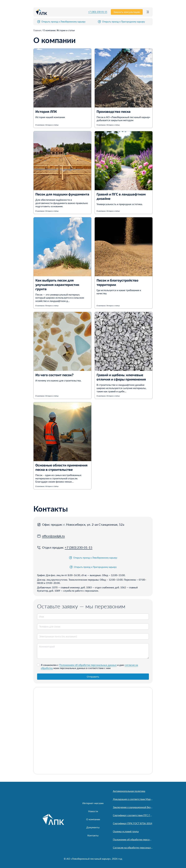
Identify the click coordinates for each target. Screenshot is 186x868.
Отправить (93, 677)
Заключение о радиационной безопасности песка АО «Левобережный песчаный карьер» (133, 807)
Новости (93, 811)
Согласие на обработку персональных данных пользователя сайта (133, 847)
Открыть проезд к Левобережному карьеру (61, 22)
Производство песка (114, 111)
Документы (93, 827)
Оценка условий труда (126, 831)
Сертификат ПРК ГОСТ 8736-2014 (133, 823)
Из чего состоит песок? (54, 375)
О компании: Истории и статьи (47, 125)
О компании (93, 819)
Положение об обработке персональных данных (133, 839)
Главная (37, 30)
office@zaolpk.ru (53, 536)
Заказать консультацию (127, 12)
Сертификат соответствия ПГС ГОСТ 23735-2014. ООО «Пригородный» (133, 815)
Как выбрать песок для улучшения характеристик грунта (57, 284)
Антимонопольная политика (129, 791)
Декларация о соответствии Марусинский (133, 799)
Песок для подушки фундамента (62, 194)
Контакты (93, 835)
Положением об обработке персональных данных (88, 665)
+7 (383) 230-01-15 (98, 12)
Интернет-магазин (93, 803)
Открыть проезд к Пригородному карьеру (121, 22)
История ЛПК (46, 111)
